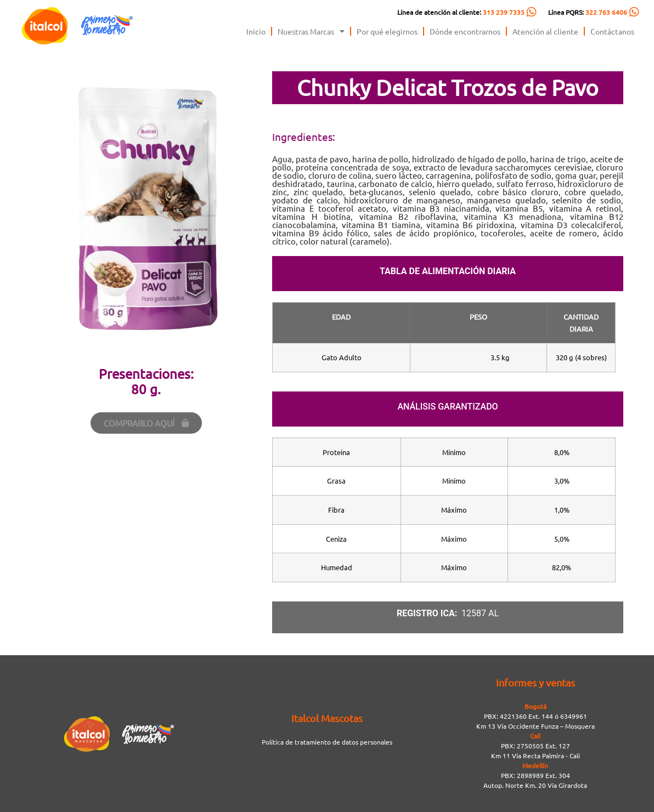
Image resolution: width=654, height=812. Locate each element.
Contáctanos (612, 31)
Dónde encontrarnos (465, 31)
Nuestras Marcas (311, 31)
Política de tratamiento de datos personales (327, 742)
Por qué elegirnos (387, 31)
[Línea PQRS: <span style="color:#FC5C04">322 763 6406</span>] (634, 12)
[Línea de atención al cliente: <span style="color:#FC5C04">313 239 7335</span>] (532, 12)
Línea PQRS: (588, 12)
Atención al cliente (545, 31)
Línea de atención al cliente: (461, 12)
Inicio (256, 31)
